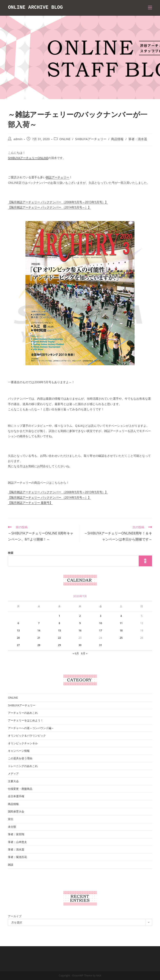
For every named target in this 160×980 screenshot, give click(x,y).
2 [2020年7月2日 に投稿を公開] (80, 616)
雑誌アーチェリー (57, 177)
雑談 (11, 865)
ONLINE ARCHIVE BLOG (36, 8)
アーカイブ (15, 916)
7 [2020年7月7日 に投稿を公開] (39, 623)
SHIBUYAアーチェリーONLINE (28, 158)
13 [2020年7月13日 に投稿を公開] (18, 630)
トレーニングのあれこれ (23, 766)
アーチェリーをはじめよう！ (26, 720)
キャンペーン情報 (19, 751)
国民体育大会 (16, 811)
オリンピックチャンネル (23, 743)
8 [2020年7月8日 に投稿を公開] (59, 623)
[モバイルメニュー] (150, 8)
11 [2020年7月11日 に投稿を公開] (121, 623)
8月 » (84, 653)
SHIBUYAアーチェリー (91, 139)
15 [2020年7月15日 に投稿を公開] (59, 630)
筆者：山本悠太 (17, 842)
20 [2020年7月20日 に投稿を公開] (18, 638)
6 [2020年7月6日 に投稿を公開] (18, 623)
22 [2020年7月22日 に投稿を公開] (59, 638)
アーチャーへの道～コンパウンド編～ (31, 728)
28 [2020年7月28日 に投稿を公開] (39, 645)
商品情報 (117, 139)
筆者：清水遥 (138, 139)
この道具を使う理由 (20, 758)
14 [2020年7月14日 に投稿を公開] (39, 630)
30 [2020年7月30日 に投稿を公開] (80, 645)
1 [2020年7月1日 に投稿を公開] (59, 616)
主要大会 (13, 781)
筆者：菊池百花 (17, 857)
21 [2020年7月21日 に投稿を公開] (39, 638)
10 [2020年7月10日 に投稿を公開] (101, 623)
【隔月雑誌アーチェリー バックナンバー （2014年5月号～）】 (49, 207)
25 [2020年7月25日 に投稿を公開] (121, 638)
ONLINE (65, 139)
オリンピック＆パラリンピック (27, 736)
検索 (11, 553)
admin (18, 139)
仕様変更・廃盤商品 (20, 789)
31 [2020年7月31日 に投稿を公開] (101, 645)
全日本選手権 (16, 796)
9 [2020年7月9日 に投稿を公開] (80, 623)
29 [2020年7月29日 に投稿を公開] (59, 645)
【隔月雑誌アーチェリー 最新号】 (30, 503)
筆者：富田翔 (16, 834)
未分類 (12, 827)
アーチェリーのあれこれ (23, 713)
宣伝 (11, 819)
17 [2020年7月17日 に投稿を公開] (101, 630)
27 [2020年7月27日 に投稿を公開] (18, 645)
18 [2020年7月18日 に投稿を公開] (121, 630)
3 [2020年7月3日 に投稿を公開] (101, 616)
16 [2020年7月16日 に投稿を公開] (80, 630)
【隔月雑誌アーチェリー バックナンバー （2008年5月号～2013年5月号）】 (58, 202)
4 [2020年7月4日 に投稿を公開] (121, 616)
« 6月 (76, 653)
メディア (13, 773)
